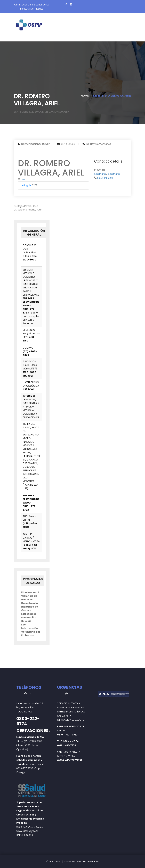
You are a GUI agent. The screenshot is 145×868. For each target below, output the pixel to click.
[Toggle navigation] (22, 39)
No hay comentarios (99, 144)
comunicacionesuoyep (54, 112)
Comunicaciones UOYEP (35, 144)
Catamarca (100, 174)
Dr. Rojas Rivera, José (26, 206)
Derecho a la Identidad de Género (30, 607)
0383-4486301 (105, 178)
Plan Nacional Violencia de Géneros (30, 596)
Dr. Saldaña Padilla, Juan (28, 210)
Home (85, 96)
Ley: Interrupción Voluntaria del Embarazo (31, 630)
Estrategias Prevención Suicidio (29, 617)
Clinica (24, 179)
